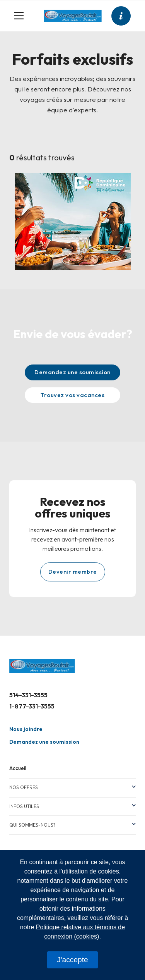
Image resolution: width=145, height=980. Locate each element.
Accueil (18, 768)
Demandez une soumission (72, 372)
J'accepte (72, 960)
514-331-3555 (28, 695)
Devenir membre (73, 572)
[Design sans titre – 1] (73, 221)
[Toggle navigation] (22, 16)
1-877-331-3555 (32, 706)
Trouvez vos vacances (72, 395)
